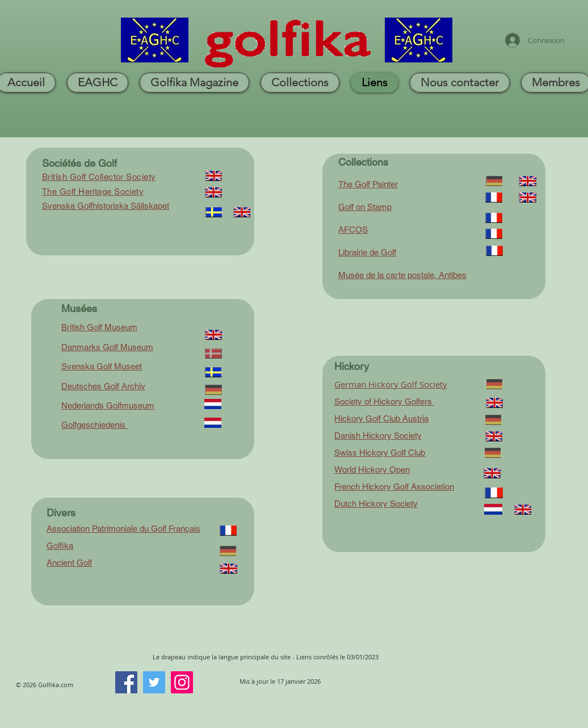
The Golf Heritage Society (93, 192)
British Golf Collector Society (99, 177)
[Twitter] (154, 682)
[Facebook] (126, 682)
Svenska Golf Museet (102, 366)
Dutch (345, 504)
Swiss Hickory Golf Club (380, 453)
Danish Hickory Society (378, 435)
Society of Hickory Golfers (384, 401)
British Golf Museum (99, 327)
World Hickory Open (372, 470)
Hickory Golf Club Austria (381, 418)
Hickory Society (388, 504)
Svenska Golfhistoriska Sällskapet (106, 206)
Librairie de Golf (367, 252)
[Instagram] (182, 682)
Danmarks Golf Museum (107, 347)
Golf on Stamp (365, 207)
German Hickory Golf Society (391, 384)
